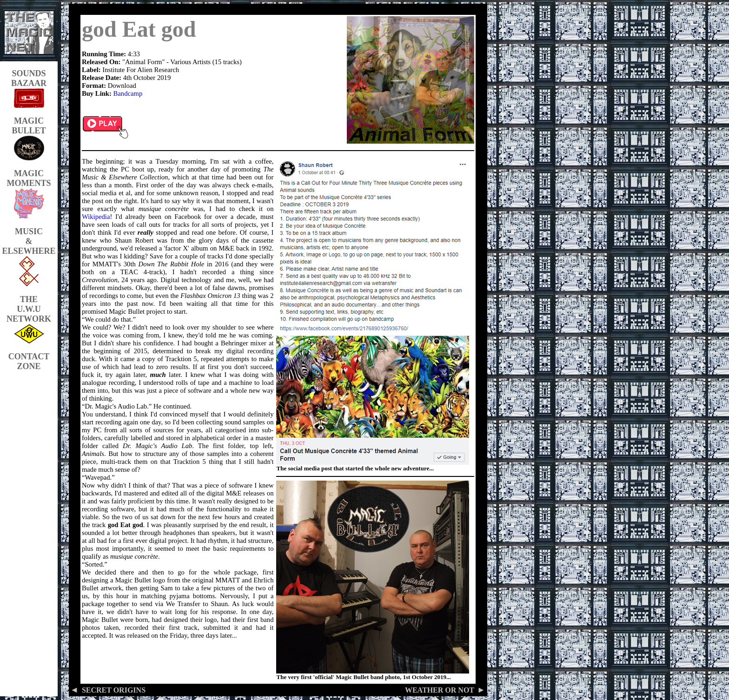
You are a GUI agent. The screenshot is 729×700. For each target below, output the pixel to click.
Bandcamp (128, 93)
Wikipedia (96, 217)
